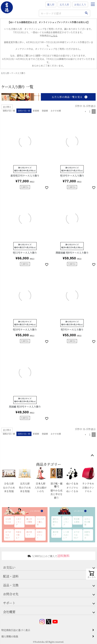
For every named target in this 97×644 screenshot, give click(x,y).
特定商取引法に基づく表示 (16, 630)
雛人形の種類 (29, 520)
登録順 (45, 111)
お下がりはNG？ (8, 535)
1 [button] (90, 111)
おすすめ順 (56, 111)
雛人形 (51, 4)
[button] (85, 112)
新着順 (36, 111)
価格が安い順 (9, 111)
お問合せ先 (11, 594)
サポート (9, 603)
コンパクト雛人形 (40, 522)
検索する (86, 13)
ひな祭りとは (8, 520)
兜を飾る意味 (77, 520)
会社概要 (9, 612)
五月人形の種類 (87, 522)
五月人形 (64, 4)
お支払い (9, 567)
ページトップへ (92, 456)
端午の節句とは (56, 522)
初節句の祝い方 (87, 535)
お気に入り (80, 4)
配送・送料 (11, 576)
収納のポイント (40, 535)
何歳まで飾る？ (19, 535)
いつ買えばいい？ (66, 535)
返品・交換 (11, 585)
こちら (54, 35)
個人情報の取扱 (10, 636)
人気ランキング (19, 522)
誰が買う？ (29, 533)
